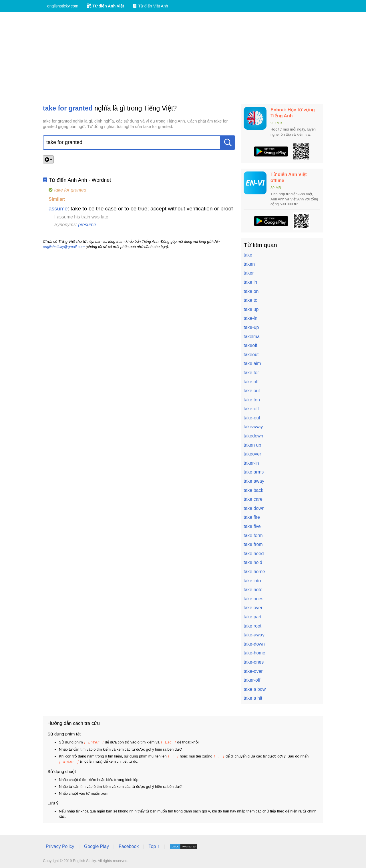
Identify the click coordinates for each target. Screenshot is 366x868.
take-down (254, 644)
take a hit (253, 698)
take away (254, 481)
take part (252, 617)
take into (252, 581)
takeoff (250, 345)
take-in (250, 318)
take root (252, 626)
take (248, 255)
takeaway (253, 427)
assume (58, 209)
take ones (253, 599)
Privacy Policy (60, 846)
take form (253, 535)
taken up (252, 445)
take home (254, 572)
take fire (252, 517)
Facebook (129, 846)
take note (253, 590)
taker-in (251, 463)
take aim (252, 363)
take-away (254, 635)
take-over (253, 671)
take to (250, 300)
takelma (252, 337)
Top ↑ (154, 846)
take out (252, 391)
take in (250, 282)
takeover (252, 454)
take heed (254, 554)
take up (251, 309)
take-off (251, 409)
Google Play (97, 846)
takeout (251, 355)
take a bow (255, 689)
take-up (251, 327)
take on (251, 291)
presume (87, 225)
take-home (254, 653)
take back (253, 490)
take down (254, 508)
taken (249, 264)
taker (249, 273)
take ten (252, 400)
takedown (253, 436)
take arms (254, 472)
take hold (253, 562)
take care (253, 499)
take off (251, 382)
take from (253, 544)
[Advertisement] (183, 58)
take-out (252, 418)
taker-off (252, 680)
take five (252, 526)
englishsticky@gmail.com (64, 247)
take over (253, 608)
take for (251, 373)
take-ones (254, 662)
